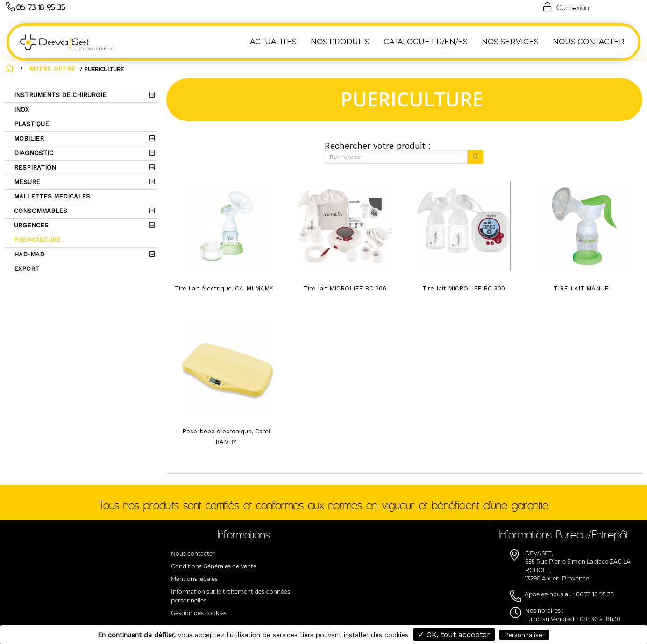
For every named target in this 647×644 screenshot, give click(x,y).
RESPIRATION (34, 167)
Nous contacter (193, 554)
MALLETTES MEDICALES (51, 196)
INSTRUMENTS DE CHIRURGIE (59, 95)
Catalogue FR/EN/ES (427, 42)
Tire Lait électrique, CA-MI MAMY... (226, 288)
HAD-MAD (28, 254)
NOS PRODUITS (342, 42)
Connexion (565, 7)
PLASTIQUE (31, 124)
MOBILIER (28, 138)
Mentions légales (194, 579)
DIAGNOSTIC (33, 153)
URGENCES (30, 225)
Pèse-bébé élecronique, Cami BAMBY (226, 437)
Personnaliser (524, 635)
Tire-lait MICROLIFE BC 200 (345, 288)
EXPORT (26, 269)
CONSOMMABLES (40, 211)
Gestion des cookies (199, 613)
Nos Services (512, 42)
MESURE (26, 182)
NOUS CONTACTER (590, 42)
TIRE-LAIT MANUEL (583, 288)
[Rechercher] (396, 157)
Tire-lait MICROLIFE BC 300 (464, 288)
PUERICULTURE (36, 240)
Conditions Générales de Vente (214, 566)
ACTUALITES (275, 42)
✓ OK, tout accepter (454, 634)
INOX (21, 110)
